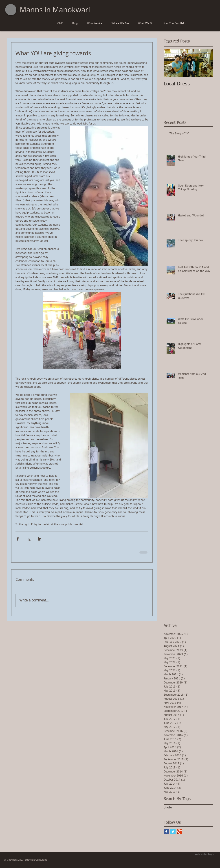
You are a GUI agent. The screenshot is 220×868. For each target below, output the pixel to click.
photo (168, 808)
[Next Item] (206, 63)
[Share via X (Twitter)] (29, 539)
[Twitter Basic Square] (173, 832)
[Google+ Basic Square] (180, 832)
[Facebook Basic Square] (166, 832)
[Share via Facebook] (18, 539)
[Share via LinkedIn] (40, 539)
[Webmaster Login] (204, 854)
